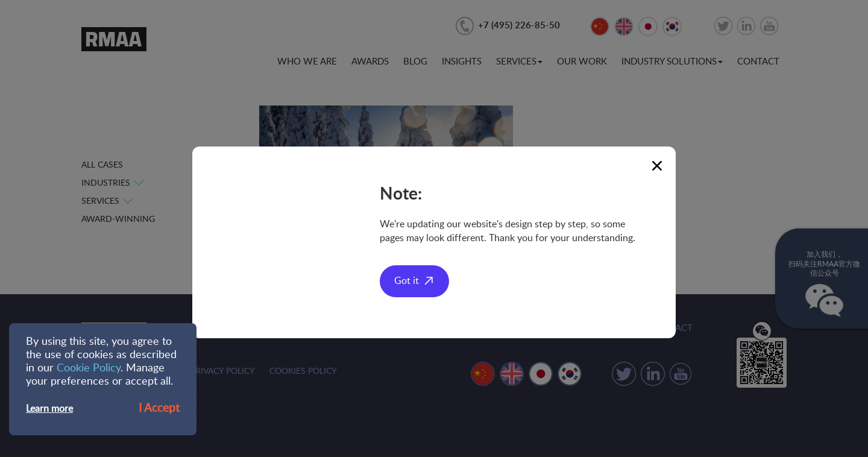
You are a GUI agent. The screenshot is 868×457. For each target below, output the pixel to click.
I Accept (159, 408)
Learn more (49, 409)
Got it (407, 281)
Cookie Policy (89, 368)
